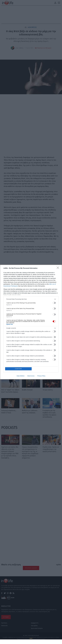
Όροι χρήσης (34, 626)
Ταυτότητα (4, 623)
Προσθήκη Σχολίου (31, 568)
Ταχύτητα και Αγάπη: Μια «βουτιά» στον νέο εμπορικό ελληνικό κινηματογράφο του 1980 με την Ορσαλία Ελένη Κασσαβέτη (10, 452)
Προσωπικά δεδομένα (37, 628)
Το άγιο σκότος (48, 390)
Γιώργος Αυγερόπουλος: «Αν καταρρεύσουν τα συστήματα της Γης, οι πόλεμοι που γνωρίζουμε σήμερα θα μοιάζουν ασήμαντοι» (30, 452)
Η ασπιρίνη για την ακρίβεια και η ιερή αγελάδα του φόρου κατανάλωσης (49, 414)
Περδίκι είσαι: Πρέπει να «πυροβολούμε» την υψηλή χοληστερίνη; (51, 449)
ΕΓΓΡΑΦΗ (6, 617)
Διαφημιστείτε (35, 623)
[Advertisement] (31, 484)
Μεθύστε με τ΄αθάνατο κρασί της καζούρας (30, 412)
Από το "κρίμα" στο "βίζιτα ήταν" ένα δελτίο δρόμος (10, 391)
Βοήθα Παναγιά (27, 390)
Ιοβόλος (21, 48)
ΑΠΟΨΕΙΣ (32, 27)
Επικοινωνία (4, 626)
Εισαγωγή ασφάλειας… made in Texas (9, 412)
